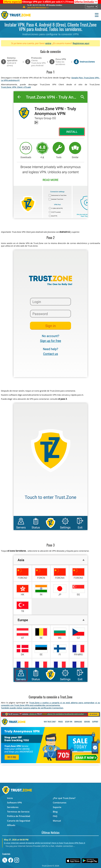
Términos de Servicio (18, 812)
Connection (58, 708)
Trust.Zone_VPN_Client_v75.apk (16, 87)
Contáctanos (60, 803)
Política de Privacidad (19, 816)
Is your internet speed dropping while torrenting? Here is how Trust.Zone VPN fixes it (45, 843)
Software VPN (14, 803)
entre (48, 43)
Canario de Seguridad (19, 821)
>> (86, 2)
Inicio (10, 798)
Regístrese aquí (81, 43)
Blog (55, 812)
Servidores (13, 807)
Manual (57, 821)
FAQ (55, 816)
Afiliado (11, 825)
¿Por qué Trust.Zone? (64, 798)
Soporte (57, 807)
